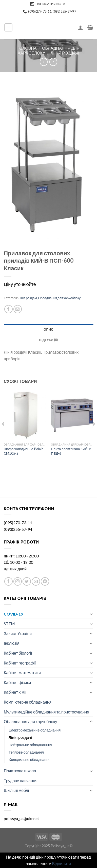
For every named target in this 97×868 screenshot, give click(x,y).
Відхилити (61, 864)
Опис (48, 329)
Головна (27, 48)
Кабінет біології (18, 653)
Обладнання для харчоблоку (60, 298)
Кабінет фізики (17, 682)
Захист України (18, 633)
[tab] (48, 329)
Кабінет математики (22, 673)
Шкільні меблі (16, 790)
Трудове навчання (21, 781)
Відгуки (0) (49, 340)
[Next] (93, 434)
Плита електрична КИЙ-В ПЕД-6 (71, 451)
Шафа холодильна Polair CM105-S (23, 451)
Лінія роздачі (65, 53)
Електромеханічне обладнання (35, 730)
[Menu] (8, 27)
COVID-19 (13, 614)
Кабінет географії (20, 663)
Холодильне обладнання (30, 760)
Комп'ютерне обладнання (28, 702)
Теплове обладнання (26, 752)
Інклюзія (12, 643)
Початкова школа (20, 771)
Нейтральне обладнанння (30, 745)
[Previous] (4, 434)
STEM (9, 624)
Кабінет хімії (15, 692)
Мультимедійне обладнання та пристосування (46, 712)
